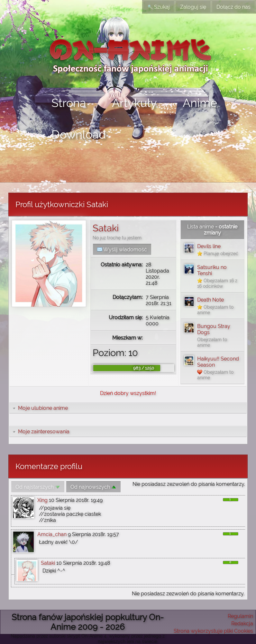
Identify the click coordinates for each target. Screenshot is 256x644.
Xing (42, 500)
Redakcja (242, 624)
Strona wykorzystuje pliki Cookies (213, 631)
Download (79, 134)
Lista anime (201, 227)
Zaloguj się (193, 7)
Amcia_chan (52, 534)
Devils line (209, 246)
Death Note (210, 300)
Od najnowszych (93, 487)
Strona (69, 103)
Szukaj (159, 7)
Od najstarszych (38, 487)
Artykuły (134, 103)
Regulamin (240, 616)
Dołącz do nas (233, 7)
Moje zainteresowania (41, 432)
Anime (200, 103)
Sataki (106, 228)
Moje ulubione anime (40, 408)
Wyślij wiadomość (122, 250)
